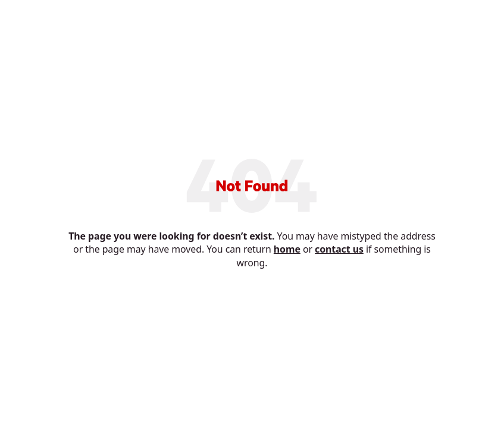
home (287, 249)
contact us (339, 249)
